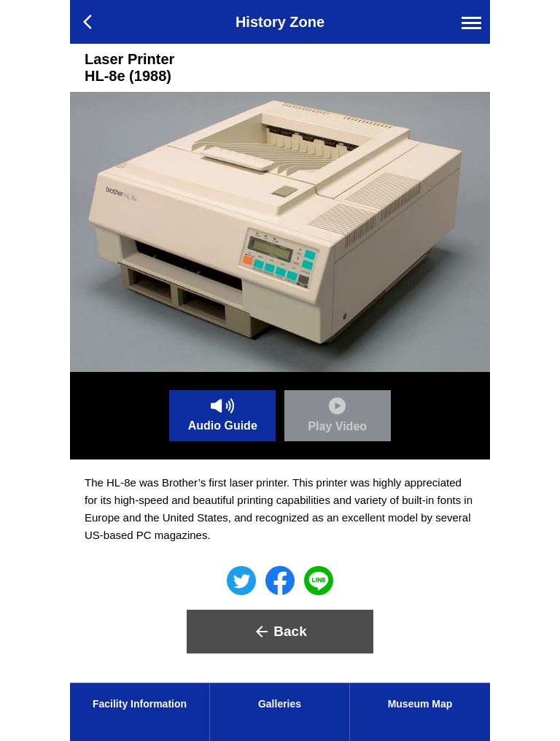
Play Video (337, 415)
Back (280, 632)
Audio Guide (223, 415)
